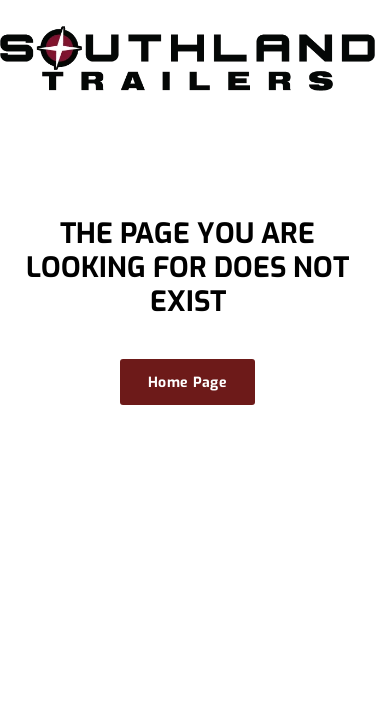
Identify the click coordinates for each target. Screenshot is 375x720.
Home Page (187, 382)
